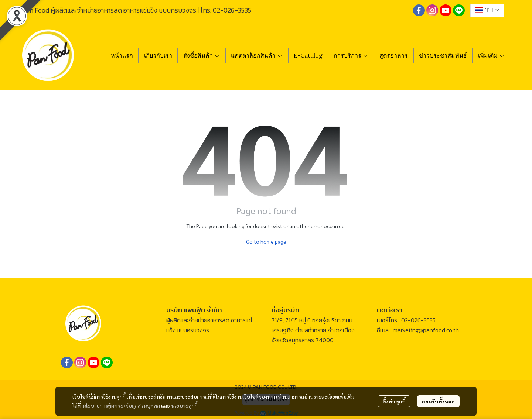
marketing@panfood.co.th (426, 330)
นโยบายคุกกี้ (184, 405)
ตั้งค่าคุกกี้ (394, 401)
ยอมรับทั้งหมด (438, 401)
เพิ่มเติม (491, 55)
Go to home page (266, 241)
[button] (487, 10)
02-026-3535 (232, 10)
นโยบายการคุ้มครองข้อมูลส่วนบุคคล (121, 405)
